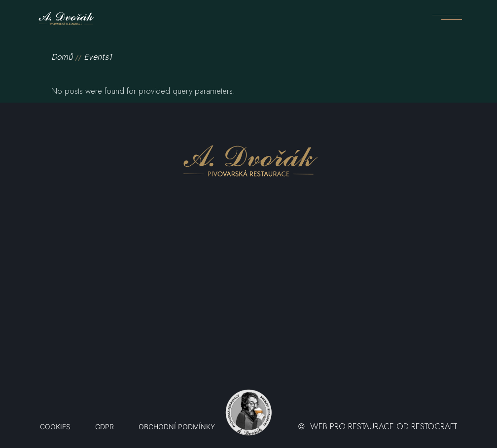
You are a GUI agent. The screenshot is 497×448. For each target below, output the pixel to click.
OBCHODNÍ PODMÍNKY (177, 427)
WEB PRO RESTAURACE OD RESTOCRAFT (384, 426)
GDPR (105, 427)
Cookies (55, 427)
